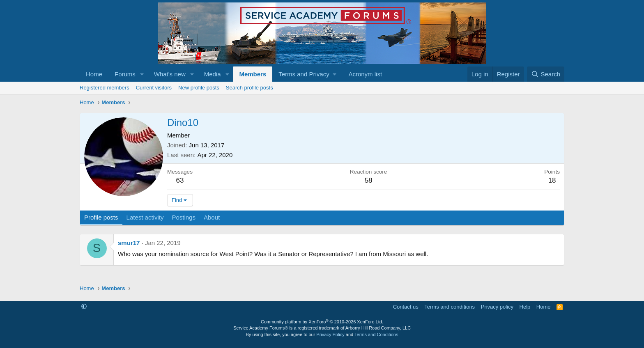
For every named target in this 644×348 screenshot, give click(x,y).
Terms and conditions (450, 307)
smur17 (129, 243)
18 (552, 180)
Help (525, 307)
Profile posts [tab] (101, 217)
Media (213, 74)
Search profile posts (250, 88)
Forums (125, 74)
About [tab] (212, 217)
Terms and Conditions (376, 334)
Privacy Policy (330, 334)
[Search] (546, 74)
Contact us (406, 307)
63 (180, 180)
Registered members (105, 88)
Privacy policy (497, 307)
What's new (170, 74)
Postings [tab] (184, 217)
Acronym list (365, 74)
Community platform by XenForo (322, 322)
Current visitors (154, 88)
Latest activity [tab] (145, 217)
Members (253, 74)
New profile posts (199, 88)
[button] (142, 74)
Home (94, 74)
